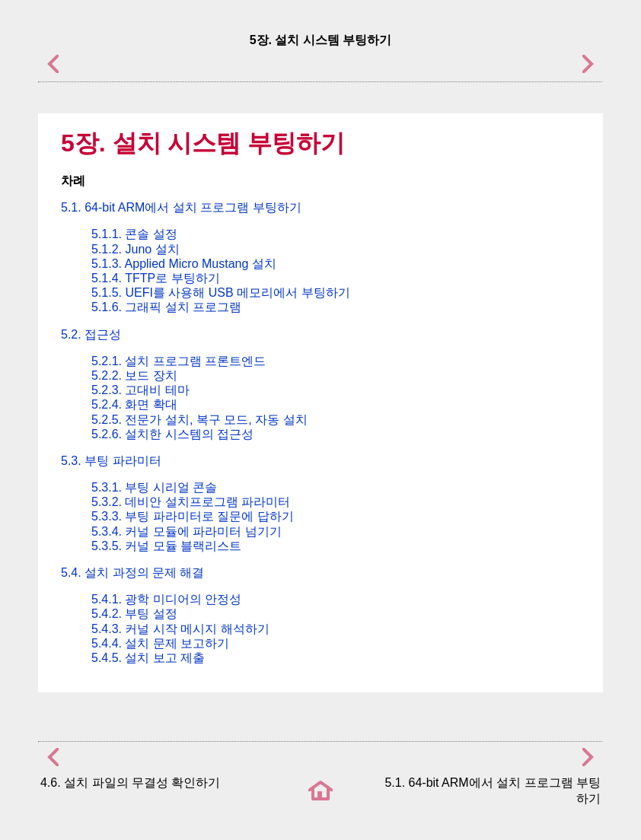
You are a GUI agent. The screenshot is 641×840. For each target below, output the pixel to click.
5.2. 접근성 (91, 334)
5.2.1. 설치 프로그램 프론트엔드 (179, 361)
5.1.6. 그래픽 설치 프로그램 (166, 307)
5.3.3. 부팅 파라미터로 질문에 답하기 (193, 516)
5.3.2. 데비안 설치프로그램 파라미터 (191, 502)
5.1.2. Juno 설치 (136, 249)
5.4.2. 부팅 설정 (134, 614)
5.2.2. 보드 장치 (134, 375)
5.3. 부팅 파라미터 (111, 461)
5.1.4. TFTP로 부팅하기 (156, 278)
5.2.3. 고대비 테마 (140, 390)
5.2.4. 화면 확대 (134, 404)
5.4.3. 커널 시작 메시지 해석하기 (180, 629)
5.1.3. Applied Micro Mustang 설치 (184, 264)
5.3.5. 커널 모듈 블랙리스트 (166, 546)
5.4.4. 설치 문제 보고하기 (160, 643)
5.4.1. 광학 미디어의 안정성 (166, 599)
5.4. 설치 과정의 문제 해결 (132, 573)
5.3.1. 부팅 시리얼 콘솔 (154, 487)
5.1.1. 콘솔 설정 (134, 234)
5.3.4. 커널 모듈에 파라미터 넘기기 (187, 531)
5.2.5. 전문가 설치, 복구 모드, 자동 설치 (199, 420)
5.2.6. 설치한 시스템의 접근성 (172, 434)
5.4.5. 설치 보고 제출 (148, 658)
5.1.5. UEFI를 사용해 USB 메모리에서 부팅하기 (221, 293)
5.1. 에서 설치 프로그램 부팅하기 (181, 207)
